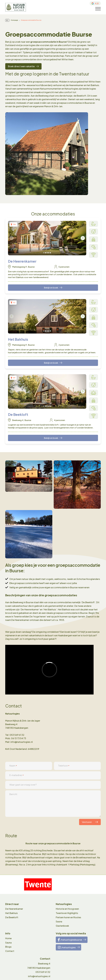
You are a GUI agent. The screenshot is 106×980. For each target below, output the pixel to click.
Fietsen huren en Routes (68, 917)
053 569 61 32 (43, 972)
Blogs (8, 947)
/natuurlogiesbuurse (70, 940)
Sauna (59, 921)
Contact (10, 951)
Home (8, 938)
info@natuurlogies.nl (39, 976)
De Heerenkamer (14, 909)
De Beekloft (12, 917)
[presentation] (11, 238)
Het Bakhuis (11, 913)
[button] (44, 253)
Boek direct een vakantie (21, 66)
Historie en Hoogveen (67, 909)
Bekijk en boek (51, 288)
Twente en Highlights (67, 913)
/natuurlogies (67, 947)
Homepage (14, 20)
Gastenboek (62, 926)
